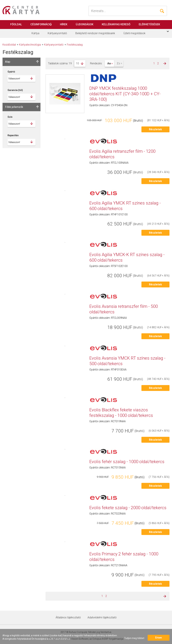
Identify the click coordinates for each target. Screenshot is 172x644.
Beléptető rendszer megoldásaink (95, 33)
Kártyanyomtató (57, 33)
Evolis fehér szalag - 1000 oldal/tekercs (127, 462)
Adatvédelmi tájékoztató (102, 617)
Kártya (35, 33)
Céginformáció (41, 24)
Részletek (155, 129)
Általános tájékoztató (68, 617)
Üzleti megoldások (134, 33)
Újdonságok (85, 24)
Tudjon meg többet (134, 638)
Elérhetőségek (149, 24)
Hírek (64, 24)
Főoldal (16, 24)
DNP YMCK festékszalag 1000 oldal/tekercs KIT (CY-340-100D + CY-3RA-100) (125, 94)
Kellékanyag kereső (116, 24)
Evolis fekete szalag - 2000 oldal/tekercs (128, 508)
